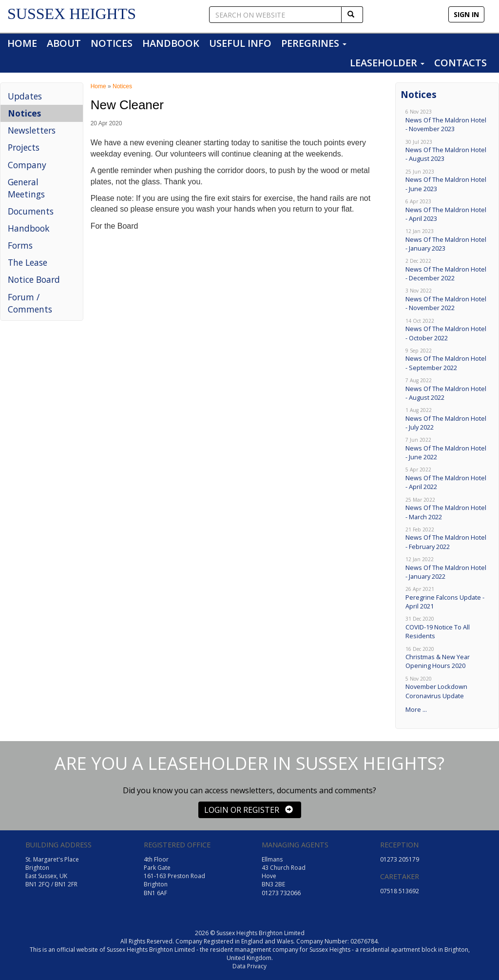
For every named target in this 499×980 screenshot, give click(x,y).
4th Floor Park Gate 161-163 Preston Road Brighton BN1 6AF (174, 876)
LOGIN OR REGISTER (249, 810)
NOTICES (112, 43)
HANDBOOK (171, 43)
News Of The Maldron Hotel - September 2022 (447, 360)
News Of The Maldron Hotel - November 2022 (447, 300)
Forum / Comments (30, 303)
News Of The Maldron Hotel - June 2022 (447, 449)
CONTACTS (461, 63)
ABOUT (64, 43)
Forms (20, 245)
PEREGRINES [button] (314, 43)
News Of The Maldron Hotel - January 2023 (447, 240)
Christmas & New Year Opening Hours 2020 (447, 658)
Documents (31, 211)
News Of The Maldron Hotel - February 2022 (447, 539)
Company (27, 165)
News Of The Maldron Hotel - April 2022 (447, 479)
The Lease (28, 262)
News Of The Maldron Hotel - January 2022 (447, 568)
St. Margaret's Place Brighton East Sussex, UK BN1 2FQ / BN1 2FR (52, 872)
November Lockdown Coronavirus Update (447, 688)
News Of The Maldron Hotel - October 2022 (447, 330)
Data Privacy (249, 966)
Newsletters (32, 130)
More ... (416, 709)
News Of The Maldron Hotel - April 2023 (447, 210)
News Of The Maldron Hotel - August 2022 (447, 389)
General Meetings (26, 188)
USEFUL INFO (240, 43)
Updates (25, 96)
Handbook (29, 228)
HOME (22, 43)
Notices (24, 113)
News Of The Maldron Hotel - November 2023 (447, 121)
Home (98, 86)
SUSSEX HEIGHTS (72, 14)
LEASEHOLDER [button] (387, 63)
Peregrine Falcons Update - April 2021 (447, 598)
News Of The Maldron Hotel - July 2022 (447, 419)
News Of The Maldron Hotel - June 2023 (447, 181)
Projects (24, 147)
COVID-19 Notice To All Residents (447, 628)
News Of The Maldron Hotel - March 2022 (447, 509)
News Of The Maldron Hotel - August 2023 (447, 151)
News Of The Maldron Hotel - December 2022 (447, 270)
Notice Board (34, 279)
